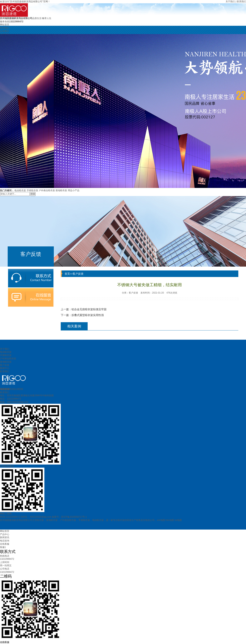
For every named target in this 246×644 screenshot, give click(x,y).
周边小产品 (74, 190)
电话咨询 (5, 541)
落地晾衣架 (61, 190)
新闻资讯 (5, 537)
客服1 (3, 547)
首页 (67, 274)
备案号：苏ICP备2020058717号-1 (69, 517)
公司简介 (5, 31)
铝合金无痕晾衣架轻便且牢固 (89, 309)
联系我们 (241, 2)
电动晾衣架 (20, 190)
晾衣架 (40, 520)
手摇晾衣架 (32, 190)
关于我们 (230, 2)
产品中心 (5, 534)
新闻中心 (5, 368)
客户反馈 (78, 274)
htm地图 (170, 520)
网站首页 (5, 25)
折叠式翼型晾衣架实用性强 (88, 315)
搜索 (33, 194)
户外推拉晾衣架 (47, 190)
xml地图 (161, 520)
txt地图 (178, 520)
